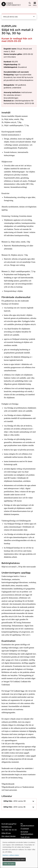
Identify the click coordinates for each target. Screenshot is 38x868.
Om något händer (9, 836)
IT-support (25, 828)
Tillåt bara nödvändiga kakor (14, 859)
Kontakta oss (7, 827)
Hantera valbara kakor (11, 855)
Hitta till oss (6, 833)
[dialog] (19, 853)
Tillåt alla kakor (9, 864)
